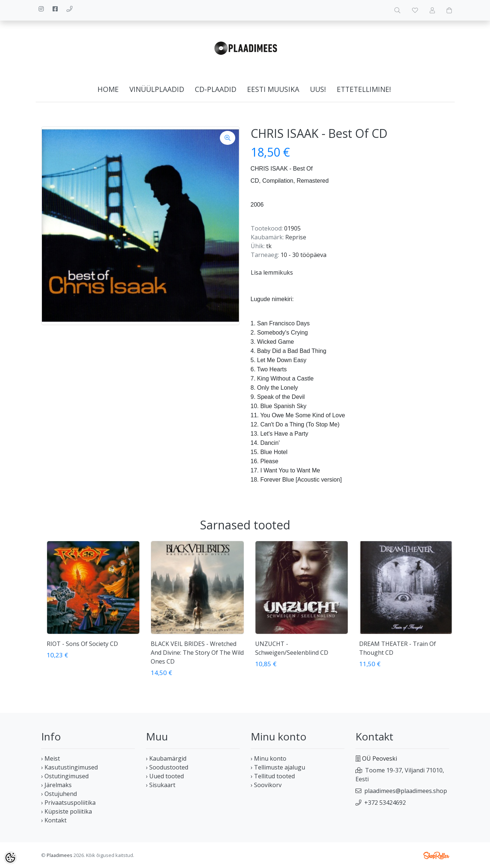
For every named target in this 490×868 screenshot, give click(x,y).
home (108, 89)
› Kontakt (54, 820)
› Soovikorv (266, 785)
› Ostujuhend (59, 794)
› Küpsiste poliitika (67, 811)
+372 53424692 (385, 803)
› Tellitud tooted (273, 776)
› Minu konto (269, 758)
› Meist (51, 758)
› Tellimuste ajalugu (278, 767)
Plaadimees (60, 855)
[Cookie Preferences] (10, 858)
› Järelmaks (56, 785)
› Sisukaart (161, 785)
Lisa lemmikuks (272, 272)
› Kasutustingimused (69, 767)
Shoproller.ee (436, 856)
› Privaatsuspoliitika (68, 803)
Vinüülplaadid (157, 89)
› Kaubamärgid (166, 758)
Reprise (296, 237)
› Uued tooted (165, 776)
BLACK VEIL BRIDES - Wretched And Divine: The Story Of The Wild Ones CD (197, 653)
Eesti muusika (273, 89)
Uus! (318, 89)
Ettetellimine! (364, 89)
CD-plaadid (216, 89)
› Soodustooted (167, 767)
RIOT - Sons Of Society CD (82, 644)
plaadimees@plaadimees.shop (406, 791)
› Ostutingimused (65, 776)
